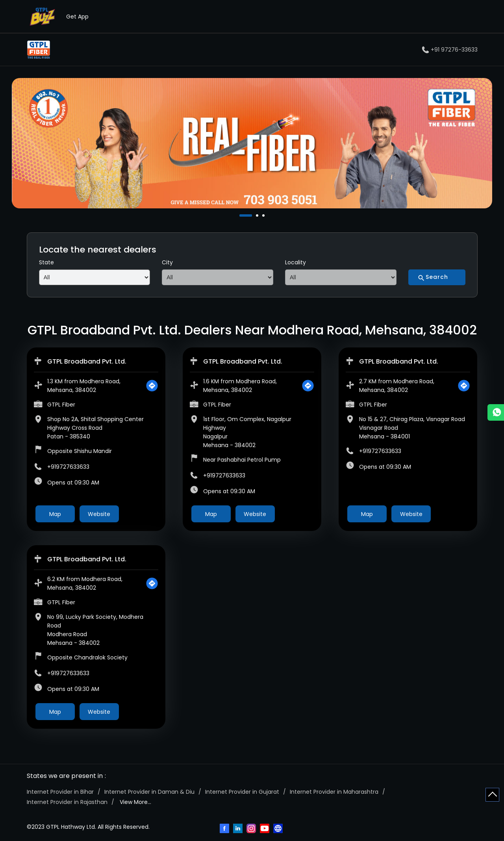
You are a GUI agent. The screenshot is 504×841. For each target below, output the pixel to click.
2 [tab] (258, 215)
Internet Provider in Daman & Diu (149, 792)
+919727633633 (68, 467)
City (167, 262)
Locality (296, 262)
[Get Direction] (152, 386)
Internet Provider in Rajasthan (67, 802)
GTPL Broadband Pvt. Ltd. (87, 361)
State (46, 262)
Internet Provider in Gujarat (242, 792)
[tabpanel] (252, 143)
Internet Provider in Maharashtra (334, 792)
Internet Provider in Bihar (60, 792)
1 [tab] (241, 215)
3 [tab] (264, 215)
